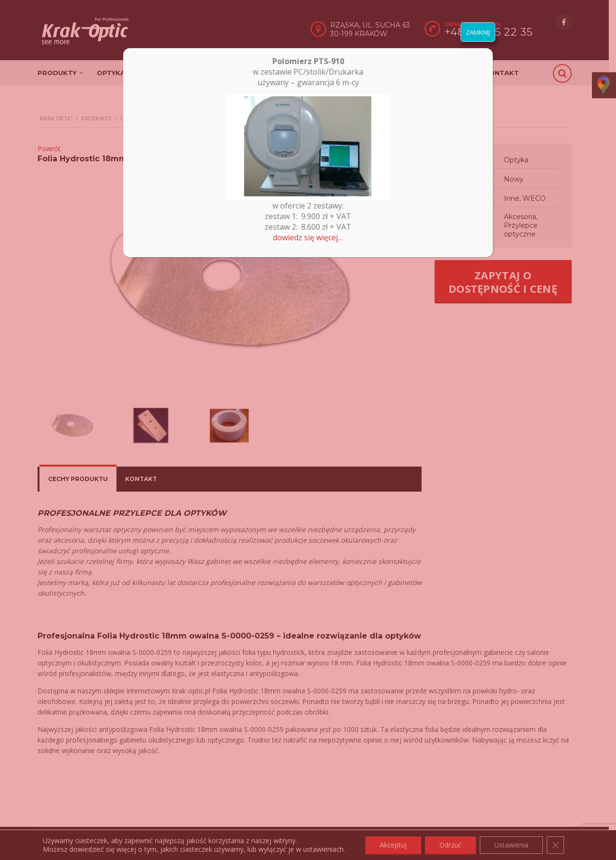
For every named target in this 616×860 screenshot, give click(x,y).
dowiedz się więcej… (308, 237)
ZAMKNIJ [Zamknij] (478, 32)
